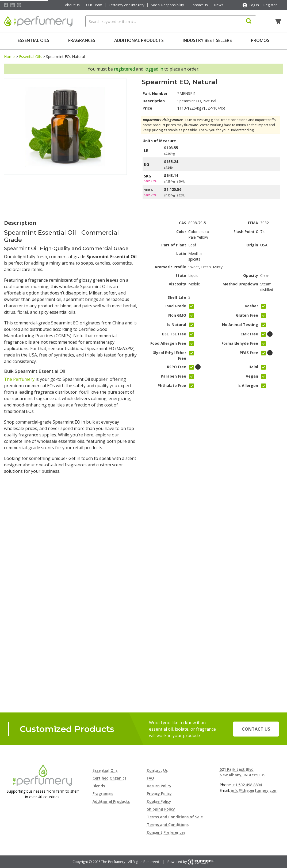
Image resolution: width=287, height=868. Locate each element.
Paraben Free (173, 375)
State (181, 274)
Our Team (94, 5)
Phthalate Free (172, 384)
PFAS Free (249, 352)
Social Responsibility (167, 5)
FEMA (253, 222)
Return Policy (159, 786)
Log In (254, 5)
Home (9, 55)
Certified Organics (109, 778)
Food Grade (175, 305)
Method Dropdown (240, 283)
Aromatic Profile (170, 266)
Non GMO (177, 314)
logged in (154, 68)
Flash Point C (246, 230)
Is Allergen (248, 384)
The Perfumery (19, 378)
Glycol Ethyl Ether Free (169, 354)
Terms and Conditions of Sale (175, 817)
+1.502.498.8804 (247, 785)
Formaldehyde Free (240, 342)
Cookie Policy (159, 801)
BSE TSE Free (174, 333)
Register (270, 5)
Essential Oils (33, 40)
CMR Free (249, 333)
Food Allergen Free (168, 342)
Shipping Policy (161, 809)
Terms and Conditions (168, 825)
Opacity (251, 274)
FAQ (150, 778)
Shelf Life (177, 296)
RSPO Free (177, 366)
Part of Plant (174, 244)
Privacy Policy (159, 794)
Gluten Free (247, 314)
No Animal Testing (240, 323)
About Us (72, 5)
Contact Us (199, 5)
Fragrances (82, 40)
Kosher (251, 305)
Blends (99, 786)
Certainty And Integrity (127, 5)
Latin (181, 252)
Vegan (252, 375)
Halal (253, 366)
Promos (260, 40)
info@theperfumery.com (254, 790)
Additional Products (139, 40)
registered (124, 68)
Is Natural (177, 323)
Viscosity (177, 283)
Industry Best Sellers (207, 40)
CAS (183, 222)
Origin (252, 244)
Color (181, 230)
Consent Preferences (166, 832)
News (219, 5)
